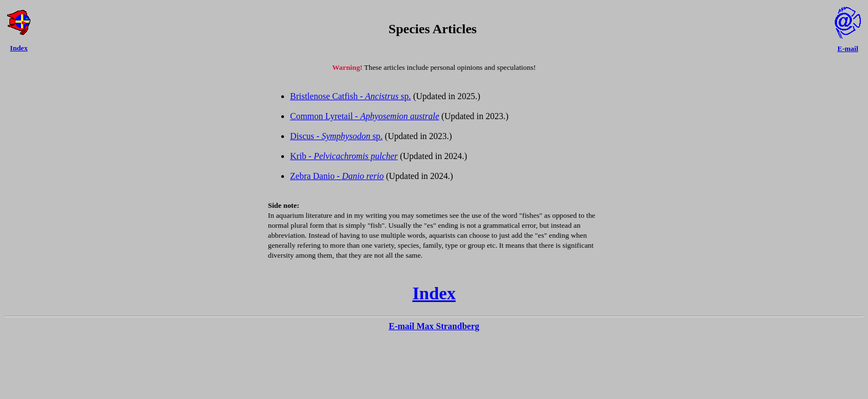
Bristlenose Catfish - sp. (350, 96)
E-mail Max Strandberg (434, 326)
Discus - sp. (336, 136)
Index (434, 293)
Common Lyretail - (365, 116)
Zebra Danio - (337, 176)
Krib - (344, 156)
